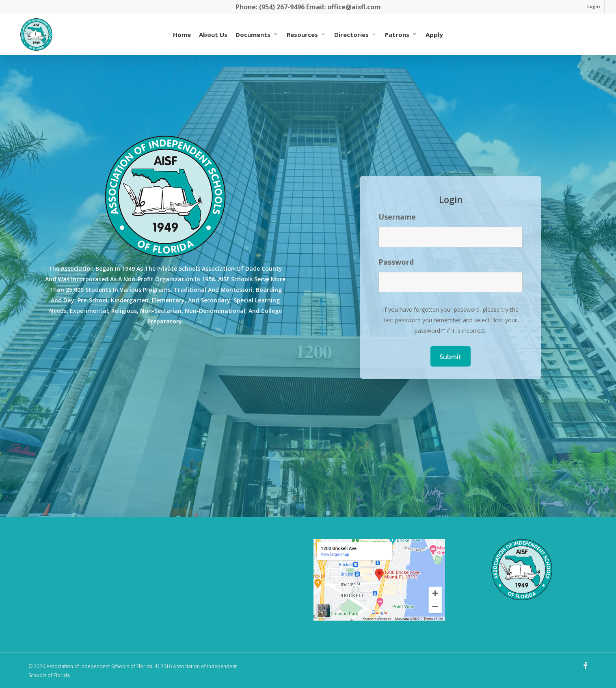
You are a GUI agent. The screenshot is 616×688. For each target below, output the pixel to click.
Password (396, 262)
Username (397, 217)
